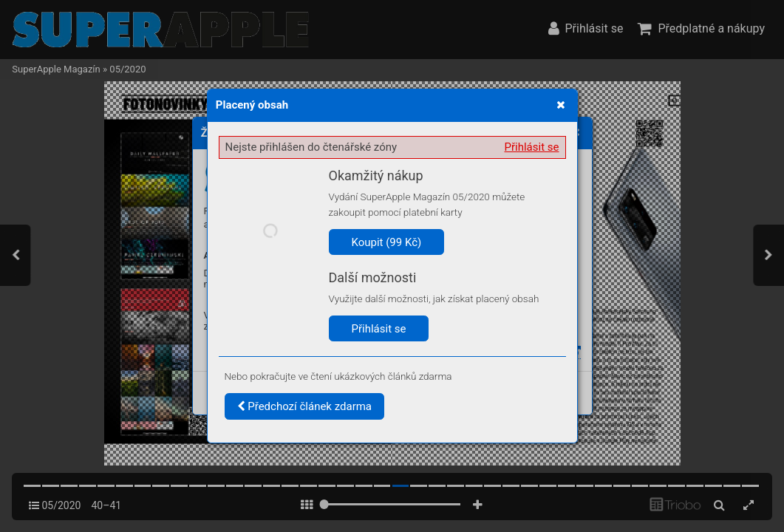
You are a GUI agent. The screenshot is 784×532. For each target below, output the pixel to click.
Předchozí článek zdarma (305, 406)
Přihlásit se (532, 147)
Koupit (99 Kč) (387, 242)
